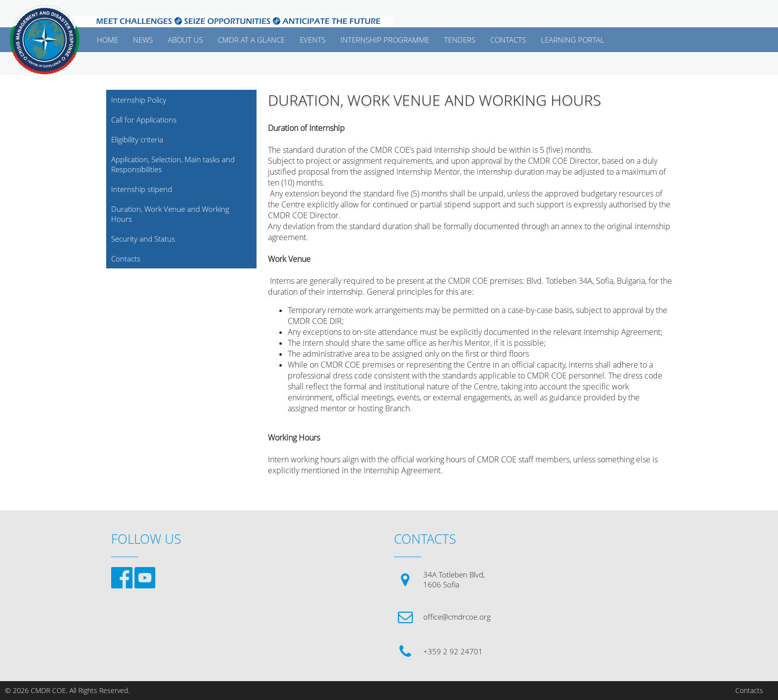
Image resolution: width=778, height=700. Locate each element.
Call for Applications (144, 120)
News (143, 40)
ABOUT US (185, 40)
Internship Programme (385, 40)
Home (107, 40)
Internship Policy (139, 100)
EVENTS (313, 40)
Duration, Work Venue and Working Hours (170, 214)
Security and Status (143, 239)
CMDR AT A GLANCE (251, 40)
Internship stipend (142, 189)
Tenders (460, 40)
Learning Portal (573, 40)
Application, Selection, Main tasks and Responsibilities (173, 164)
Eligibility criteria (137, 139)
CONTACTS (508, 40)
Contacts (126, 258)
